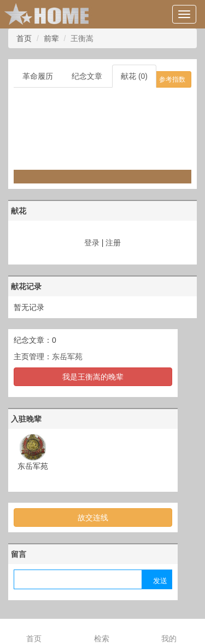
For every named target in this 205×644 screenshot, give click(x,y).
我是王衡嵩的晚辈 (93, 377)
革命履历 (38, 76)
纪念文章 (87, 76)
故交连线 (93, 517)
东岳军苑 (67, 357)
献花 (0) (134, 76)
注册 (113, 243)
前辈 (51, 38)
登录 (92, 243)
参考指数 (172, 79)
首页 (24, 38)
